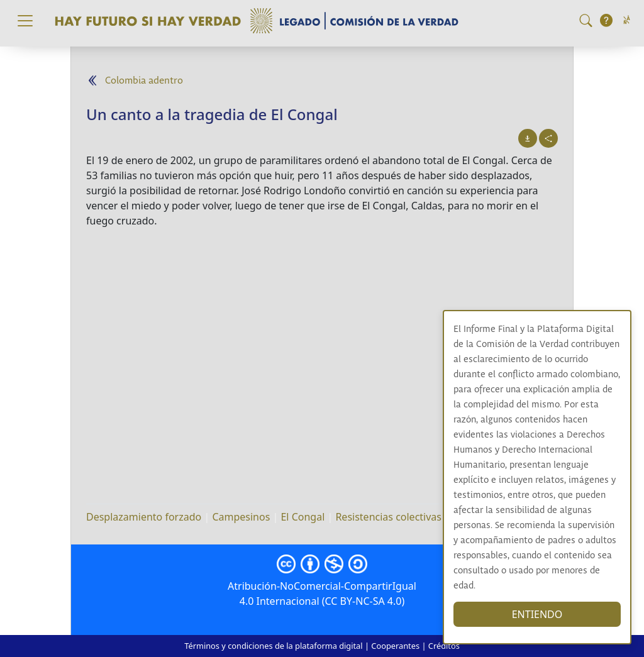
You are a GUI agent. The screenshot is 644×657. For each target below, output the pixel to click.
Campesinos (241, 517)
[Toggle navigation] (25, 21)
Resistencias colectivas (388, 517)
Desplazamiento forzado (144, 517)
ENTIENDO (537, 614)
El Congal (303, 517)
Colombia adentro (144, 81)
